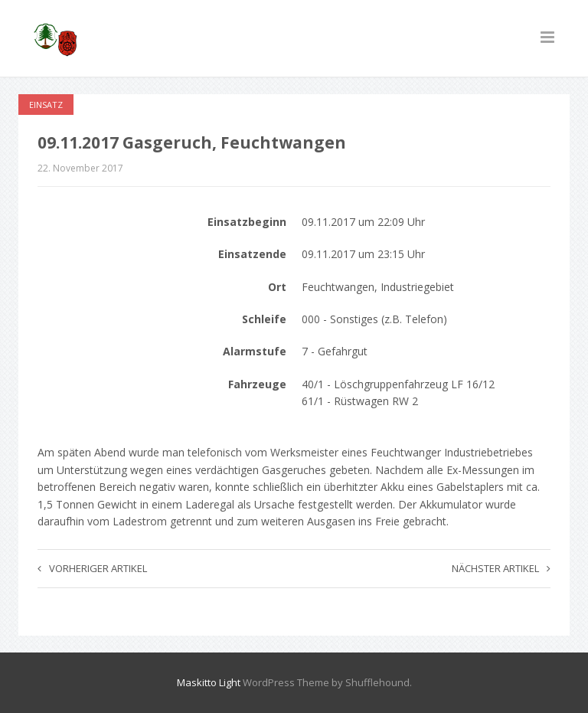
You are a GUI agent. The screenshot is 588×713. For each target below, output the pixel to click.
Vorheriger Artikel (92, 568)
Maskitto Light (209, 682)
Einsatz (46, 105)
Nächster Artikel (501, 568)
